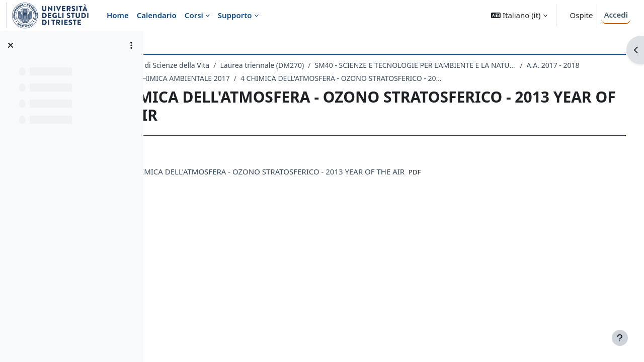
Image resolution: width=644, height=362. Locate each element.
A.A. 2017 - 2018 (200, 78)
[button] (519, 15)
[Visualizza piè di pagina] (620, 338)
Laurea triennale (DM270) (326, 65)
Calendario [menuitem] (157, 15)
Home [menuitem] (118, 15)
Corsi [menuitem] (194, 15)
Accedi (616, 15)
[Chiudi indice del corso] (11, 45)
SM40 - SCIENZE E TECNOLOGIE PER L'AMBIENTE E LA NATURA (479, 65)
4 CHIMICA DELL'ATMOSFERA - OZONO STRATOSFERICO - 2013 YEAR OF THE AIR (469, 78)
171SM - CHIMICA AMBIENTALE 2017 (297, 78)
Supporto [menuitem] (235, 15)
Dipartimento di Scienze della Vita (218, 65)
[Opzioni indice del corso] (131, 45)
